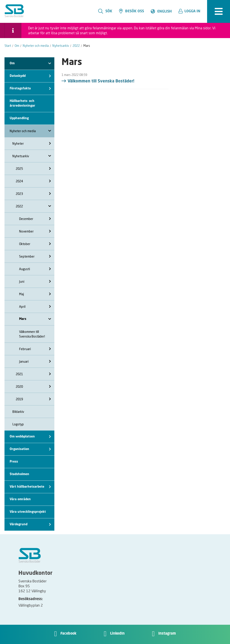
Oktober (35, 244)
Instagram (167, 634)
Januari (35, 361)
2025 (33, 169)
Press (14, 462)
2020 (33, 387)
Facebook (68, 634)
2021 (33, 374)
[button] (191, 11)
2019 (33, 399)
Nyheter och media (30, 131)
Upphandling (19, 118)
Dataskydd (30, 76)
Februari (35, 349)
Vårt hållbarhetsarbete (30, 487)
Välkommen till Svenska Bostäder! (32, 334)
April (35, 307)
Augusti (35, 269)
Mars (35, 319)
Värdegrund (30, 524)
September (35, 256)
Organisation (30, 449)
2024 (33, 181)
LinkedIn (117, 634)
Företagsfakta (30, 89)
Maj (35, 294)
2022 (33, 206)
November (35, 231)
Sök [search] (105, 11)
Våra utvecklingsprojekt (28, 512)
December (35, 219)
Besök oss (132, 11)
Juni (35, 281)
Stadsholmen (19, 474)
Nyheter (32, 143)
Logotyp (18, 424)
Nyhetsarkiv (32, 156)
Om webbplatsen (30, 437)
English (165, 12)
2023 (33, 194)
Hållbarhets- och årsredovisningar (22, 103)
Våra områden (20, 499)
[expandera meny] (219, 11)
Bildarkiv (18, 412)
